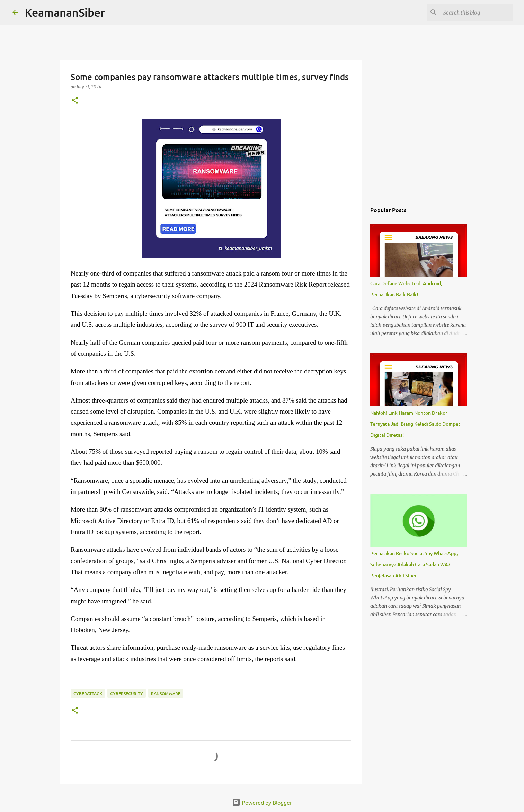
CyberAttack (88, 693)
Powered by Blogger (262, 802)
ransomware (166, 693)
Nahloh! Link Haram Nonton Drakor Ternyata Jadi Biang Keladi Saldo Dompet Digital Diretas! (415, 424)
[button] (75, 101)
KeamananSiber (65, 12)
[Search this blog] (477, 12)
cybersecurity (127, 693)
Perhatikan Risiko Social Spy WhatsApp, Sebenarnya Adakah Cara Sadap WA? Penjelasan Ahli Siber (414, 564)
